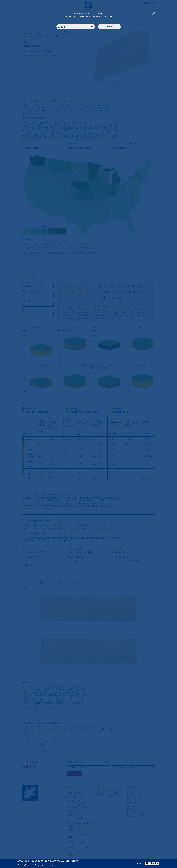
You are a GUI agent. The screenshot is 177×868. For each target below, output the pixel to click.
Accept (140, 863)
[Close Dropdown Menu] (154, 13)
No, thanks (152, 863)
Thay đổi (109, 27)
